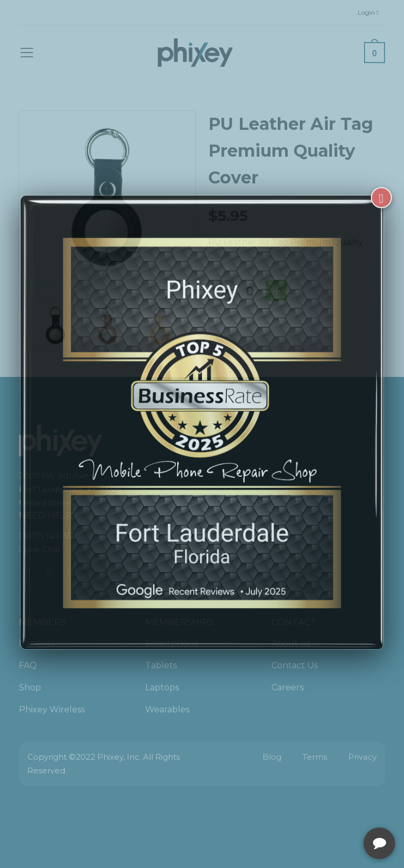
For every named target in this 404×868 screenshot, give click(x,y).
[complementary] (328, 810)
